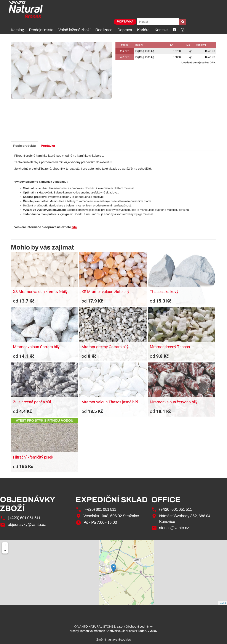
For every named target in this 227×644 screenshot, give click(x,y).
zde (74, 227)
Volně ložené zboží (74, 30)
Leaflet (222, 603)
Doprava (125, 30)
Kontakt (161, 30)
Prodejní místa (41, 30)
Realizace (104, 30)
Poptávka (125, 22)
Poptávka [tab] (48, 146)
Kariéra (143, 30)
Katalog (17, 30)
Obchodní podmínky (139, 627)
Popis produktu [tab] (24, 146)
